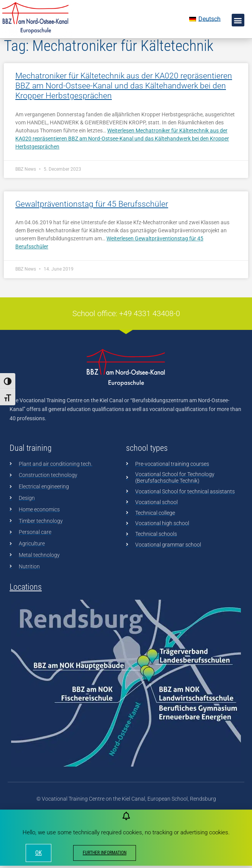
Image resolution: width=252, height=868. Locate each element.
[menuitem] (205, 19)
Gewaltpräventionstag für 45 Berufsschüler (92, 225)
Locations (26, 608)
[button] (238, 20)
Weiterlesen (122, 160)
